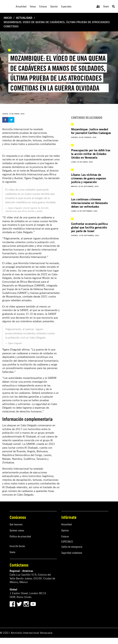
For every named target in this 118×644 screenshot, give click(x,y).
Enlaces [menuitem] (43, 6)
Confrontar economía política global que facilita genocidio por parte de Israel (89, 227)
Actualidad (24, 18)
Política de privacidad (20, 536)
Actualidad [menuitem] (21, 6)
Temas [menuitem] (33, 6)
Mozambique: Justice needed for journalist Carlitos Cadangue (91, 131)
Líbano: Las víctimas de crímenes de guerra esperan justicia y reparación (89, 178)
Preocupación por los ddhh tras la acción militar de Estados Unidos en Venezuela (91, 154)
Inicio (8, 18)
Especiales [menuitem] (66, 6)
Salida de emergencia (72, 547)
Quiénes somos (17, 530)
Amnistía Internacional (33, 257)
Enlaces (65, 536)
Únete (106, 6)
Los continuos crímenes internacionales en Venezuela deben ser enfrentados (89, 203)
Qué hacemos (16, 524)
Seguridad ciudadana (72, 553)
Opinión (65, 530)
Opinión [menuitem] (54, 6)
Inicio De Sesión (17, 546)
